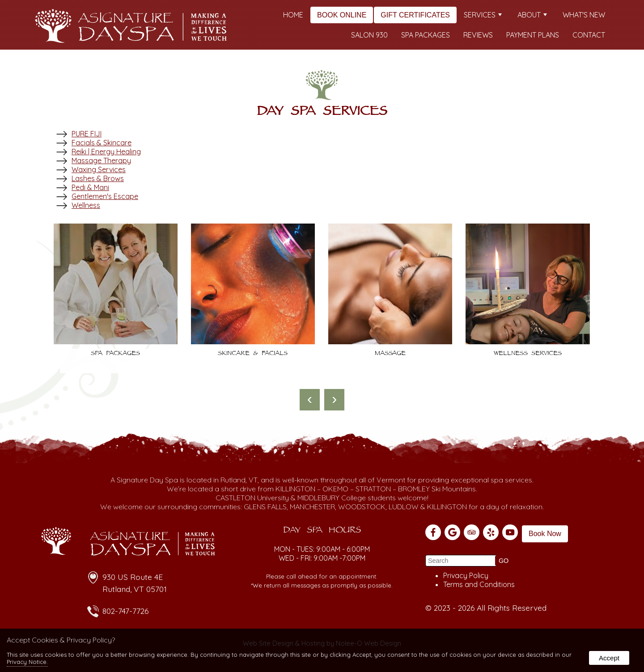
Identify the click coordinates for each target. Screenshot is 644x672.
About (532, 15)
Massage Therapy (101, 161)
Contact (589, 35)
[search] (462, 561)
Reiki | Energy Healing (106, 152)
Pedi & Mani (90, 187)
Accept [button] (609, 658)
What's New (584, 15)
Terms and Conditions (479, 584)
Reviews (478, 35)
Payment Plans (533, 35)
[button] (504, 561)
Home (293, 15)
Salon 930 (369, 35)
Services (483, 15)
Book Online (342, 15)
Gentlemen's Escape (105, 196)
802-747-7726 (125, 611)
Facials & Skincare (102, 143)
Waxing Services (99, 169)
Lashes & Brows (98, 178)
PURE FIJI (87, 134)
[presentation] (310, 400)
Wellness (86, 205)
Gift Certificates (415, 15)
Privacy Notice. (27, 662)
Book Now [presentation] (545, 534)
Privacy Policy (466, 575)
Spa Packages (426, 35)
